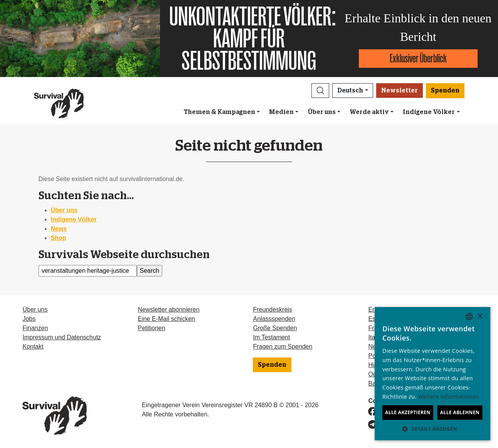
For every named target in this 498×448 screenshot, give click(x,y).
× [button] (480, 316)
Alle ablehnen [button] (460, 412)
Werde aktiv (369, 112)
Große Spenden (275, 328)
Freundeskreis (272, 310)
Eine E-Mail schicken (166, 319)
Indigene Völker (429, 112)
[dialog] (432, 374)
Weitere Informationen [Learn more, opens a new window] (449, 397)
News (59, 229)
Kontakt (33, 346)
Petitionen (151, 328)
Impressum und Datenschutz (62, 337)
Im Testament (271, 337)
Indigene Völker (74, 219)
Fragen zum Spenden (283, 346)
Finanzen (35, 328)
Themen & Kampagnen (220, 112)
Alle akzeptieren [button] (408, 412)
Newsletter (400, 91)
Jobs (29, 319)
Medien (281, 112)
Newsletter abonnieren (168, 310)
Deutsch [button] (350, 91)
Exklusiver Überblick (418, 58)
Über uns (322, 112)
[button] (320, 91)
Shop (59, 238)
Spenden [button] (445, 91)
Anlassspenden (274, 319)
